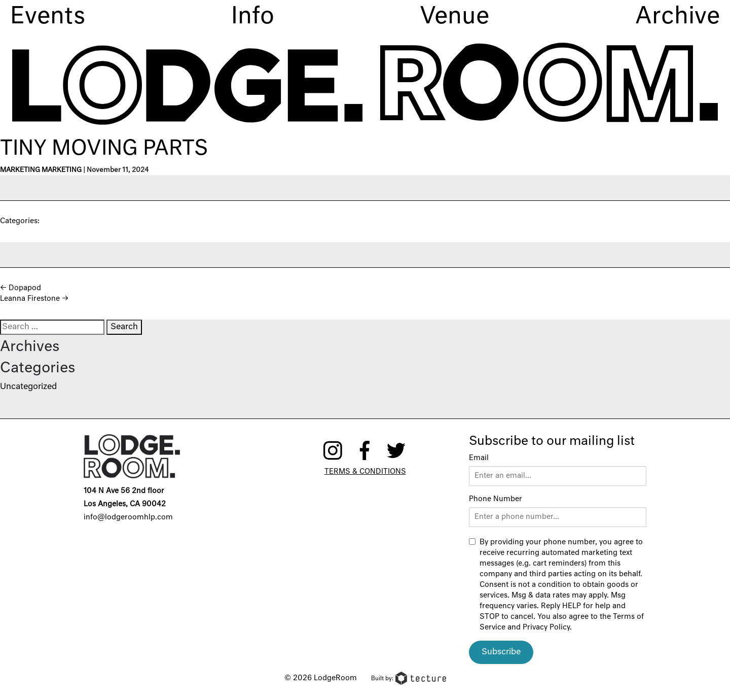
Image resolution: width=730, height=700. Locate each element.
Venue (454, 17)
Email (479, 458)
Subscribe (501, 652)
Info (253, 17)
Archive (678, 17)
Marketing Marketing (41, 170)
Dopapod (21, 288)
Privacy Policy (546, 627)
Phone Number (496, 499)
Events (48, 17)
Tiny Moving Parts (104, 149)
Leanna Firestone (34, 299)
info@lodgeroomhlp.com (128, 517)
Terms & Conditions (365, 472)
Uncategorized (28, 387)
